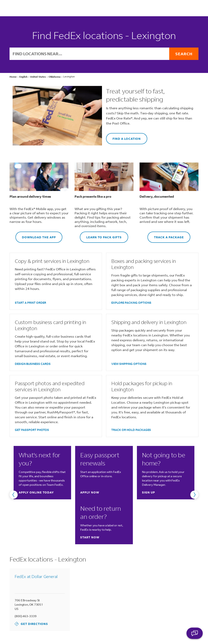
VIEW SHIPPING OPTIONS (129, 364)
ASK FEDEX (195, 633)
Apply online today (36, 492)
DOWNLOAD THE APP (36, 235)
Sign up (148, 492)
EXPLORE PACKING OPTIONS (131, 303)
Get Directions (31, 624)
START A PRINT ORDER (30, 303)
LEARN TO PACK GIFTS (101, 235)
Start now (90, 537)
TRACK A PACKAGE (166, 235)
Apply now (90, 492)
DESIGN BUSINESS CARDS (33, 364)
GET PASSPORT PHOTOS (32, 430)
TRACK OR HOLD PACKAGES (131, 430)
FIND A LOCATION (123, 137)
